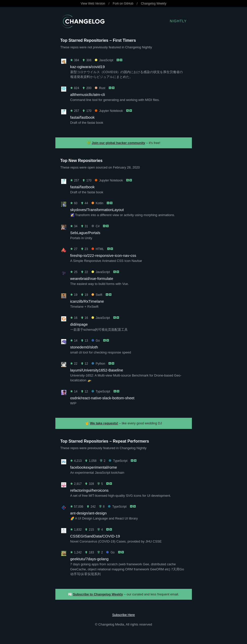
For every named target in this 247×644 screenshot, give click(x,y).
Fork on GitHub (123, 4)
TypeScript (101, 391)
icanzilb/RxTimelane (87, 301)
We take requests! (104, 423)
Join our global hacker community (119, 143)
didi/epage (79, 324)
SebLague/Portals (85, 233)
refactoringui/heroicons (89, 490)
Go (96, 341)
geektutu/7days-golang (89, 559)
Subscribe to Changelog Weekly (98, 594)
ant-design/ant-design (88, 513)
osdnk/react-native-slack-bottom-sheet (102, 398)
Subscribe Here (124, 615)
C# (96, 226)
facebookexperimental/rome (94, 467)
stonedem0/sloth (84, 347)
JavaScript (104, 60)
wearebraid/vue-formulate (92, 278)
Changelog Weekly (154, 4)
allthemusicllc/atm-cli (88, 95)
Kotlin (97, 203)
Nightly (178, 21)
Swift (97, 295)
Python (98, 364)
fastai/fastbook (83, 117)
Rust (100, 88)
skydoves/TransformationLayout (97, 210)
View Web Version (93, 4)
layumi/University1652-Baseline (97, 370)
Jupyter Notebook (109, 111)
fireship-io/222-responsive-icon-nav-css (103, 255)
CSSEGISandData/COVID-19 (95, 536)
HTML (98, 249)
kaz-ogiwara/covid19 (88, 67)
